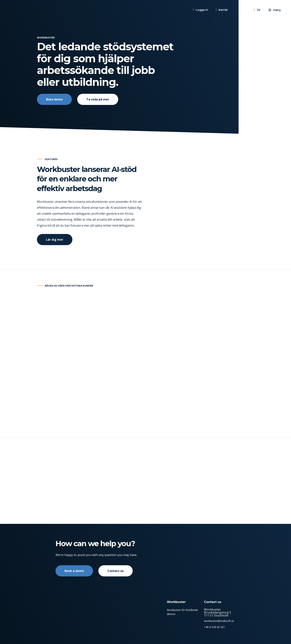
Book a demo (74, 571)
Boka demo (54, 99)
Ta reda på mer (98, 99)
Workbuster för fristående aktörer (182, 612)
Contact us (116, 571)
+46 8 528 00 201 (214, 627)
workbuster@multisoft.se (219, 621)
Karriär (223, 10)
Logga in (202, 10)
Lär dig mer (55, 246)
